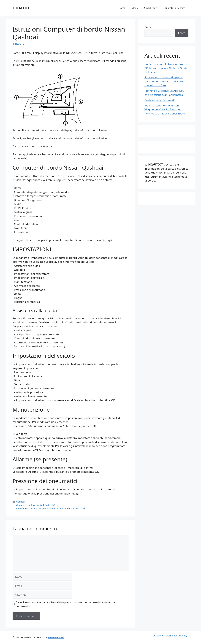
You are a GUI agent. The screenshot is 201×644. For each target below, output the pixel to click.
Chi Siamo (158, 636)
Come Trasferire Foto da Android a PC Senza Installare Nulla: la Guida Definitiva (166, 68)
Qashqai (21, 502)
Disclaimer (171, 636)
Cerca (148, 27)
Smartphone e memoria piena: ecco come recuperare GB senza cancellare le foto (164, 81)
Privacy (183, 636)
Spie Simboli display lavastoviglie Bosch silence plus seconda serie (51, 509)
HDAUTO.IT (23, 8)
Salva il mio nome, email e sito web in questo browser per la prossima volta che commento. (66, 604)
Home (122, 8)
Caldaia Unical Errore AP (160, 100)
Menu (135, 8)
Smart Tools (151, 8)
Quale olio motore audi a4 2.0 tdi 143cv (37, 505)
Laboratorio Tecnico (174, 8)
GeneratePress (56, 637)
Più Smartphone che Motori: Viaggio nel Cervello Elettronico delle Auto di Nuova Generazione (165, 109)
